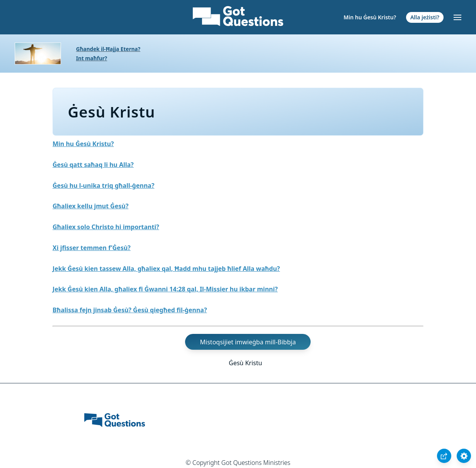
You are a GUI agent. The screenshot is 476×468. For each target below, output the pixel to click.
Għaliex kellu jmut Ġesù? (91, 206)
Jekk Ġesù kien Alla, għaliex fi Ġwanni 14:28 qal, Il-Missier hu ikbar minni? (165, 289)
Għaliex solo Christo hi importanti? (106, 227)
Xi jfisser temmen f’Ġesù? (92, 248)
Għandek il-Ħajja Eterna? (108, 49)
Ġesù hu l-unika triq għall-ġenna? (104, 185)
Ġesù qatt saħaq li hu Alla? (93, 165)
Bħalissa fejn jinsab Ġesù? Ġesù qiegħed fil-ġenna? (130, 310)
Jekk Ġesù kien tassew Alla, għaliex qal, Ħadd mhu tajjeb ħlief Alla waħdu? (166, 269)
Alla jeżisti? (425, 17)
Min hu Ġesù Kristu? (370, 17)
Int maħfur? (92, 58)
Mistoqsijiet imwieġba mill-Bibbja (248, 342)
